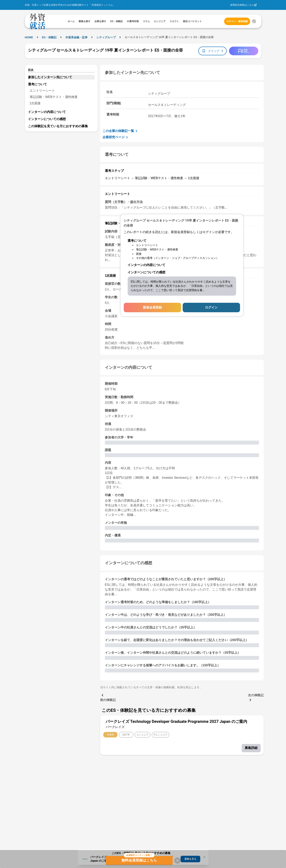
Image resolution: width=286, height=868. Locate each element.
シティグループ (106, 37)
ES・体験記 (49, 37)
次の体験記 (256, 698)
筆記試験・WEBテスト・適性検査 (54, 97)
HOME (29, 37)
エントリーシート (42, 91)
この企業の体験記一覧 (121, 131)
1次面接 (35, 103)
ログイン (211, 307)
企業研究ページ (116, 137)
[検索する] (254, 21)
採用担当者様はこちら (242, 5)
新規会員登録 (152, 307)
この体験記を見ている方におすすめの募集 (58, 126)
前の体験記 (108, 697)
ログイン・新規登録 (237, 21)
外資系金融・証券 (76, 37)
